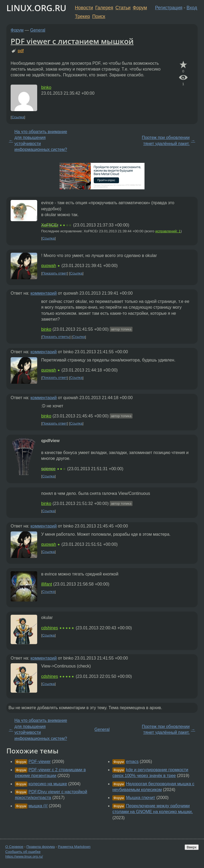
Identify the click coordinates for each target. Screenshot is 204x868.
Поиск (99, 16)
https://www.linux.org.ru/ (24, 856)
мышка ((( (38, 806)
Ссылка (18, 117)
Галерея (104, 8)
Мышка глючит (141, 798)
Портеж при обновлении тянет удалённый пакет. (166, 140)
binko (46, 87)
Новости (84, 8)
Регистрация (169, 8)
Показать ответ (55, 273)
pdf (21, 51)
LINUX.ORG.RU (36, 8)
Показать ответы (56, 337)
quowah (49, 266)
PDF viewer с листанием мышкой (72, 41)
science (48, 469)
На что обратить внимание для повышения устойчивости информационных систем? (41, 141)
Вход (192, 8)
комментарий (44, 293)
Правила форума (41, 847)
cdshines (50, 628)
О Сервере (14, 847)
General (38, 30)
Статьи (123, 8)
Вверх (192, 847)
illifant (47, 584)
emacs (132, 762)
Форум (140, 8)
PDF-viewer (40, 762)
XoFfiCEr (50, 225)
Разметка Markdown (74, 847)
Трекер (82, 16)
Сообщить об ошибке (23, 852)
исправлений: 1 (168, 231)
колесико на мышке (48, 784)
